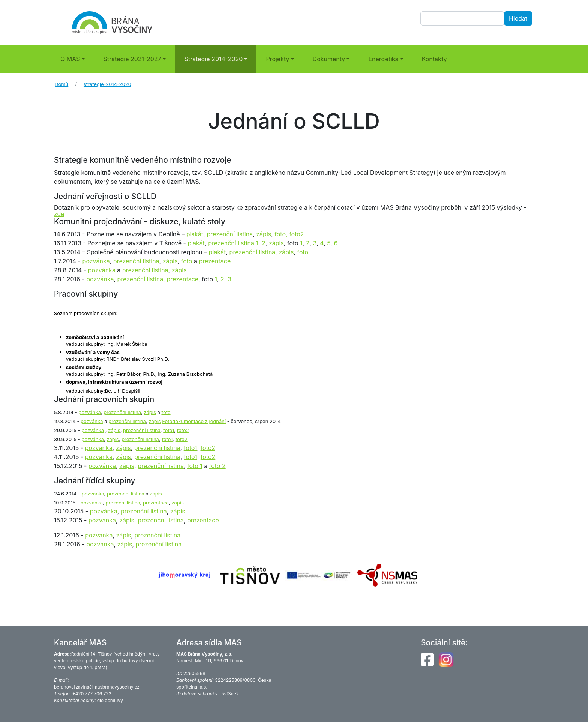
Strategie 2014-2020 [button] (214, 59)
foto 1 (195, 466)
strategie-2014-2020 (107, 84)
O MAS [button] (70, 59)
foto (303, 252)
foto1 (190, 448)
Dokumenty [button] (329, 59)
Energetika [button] (383, 59)
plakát (195, 234)
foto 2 (217, 466)
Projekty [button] (277, 59)
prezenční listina (230, 234)
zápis (264, 234)
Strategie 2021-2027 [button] (132, 59)
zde (59, 214)
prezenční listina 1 (233, 243)
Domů (61, 84)
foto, (282, 234)
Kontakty (434, 59)
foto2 (296, 234)
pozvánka (96, 261)
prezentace (215, 261)
